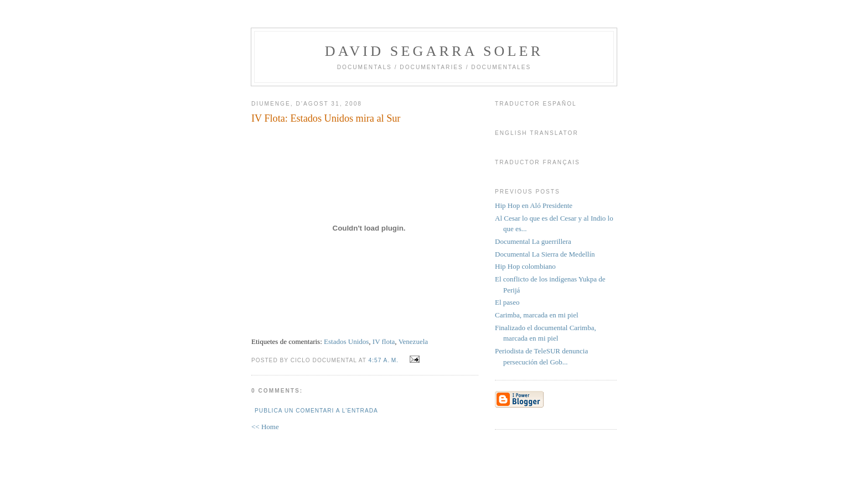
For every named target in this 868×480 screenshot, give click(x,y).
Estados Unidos (346, 341)
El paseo (507, 302)
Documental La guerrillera (533, 241)
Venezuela (413, 341)
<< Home (265, 427)
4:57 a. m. (384, 360)
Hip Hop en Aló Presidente (534, 205)
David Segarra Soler (434, 51)
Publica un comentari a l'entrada (316, 411)
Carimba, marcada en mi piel (537, 315)
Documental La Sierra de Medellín (545, 254)
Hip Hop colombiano (525, 266)
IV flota (384, 341)
